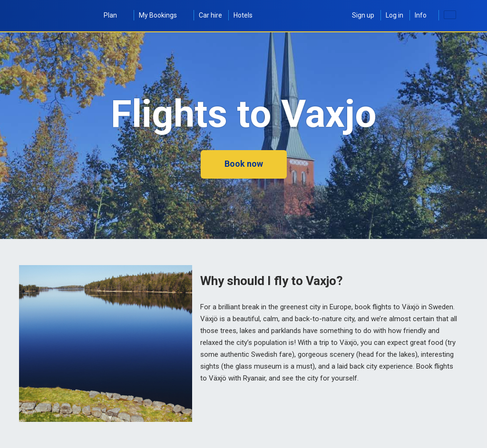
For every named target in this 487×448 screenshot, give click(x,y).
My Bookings (163, 15)
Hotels (243, 15)
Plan (116, 15)
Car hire (210, 15)
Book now (244, 164)
